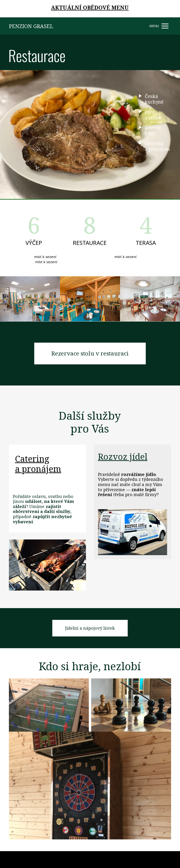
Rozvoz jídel (123, 457)
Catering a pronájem (38, 464)
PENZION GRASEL (31, 26)
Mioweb (165, 859)
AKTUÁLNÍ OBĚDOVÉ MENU (90, 7)
